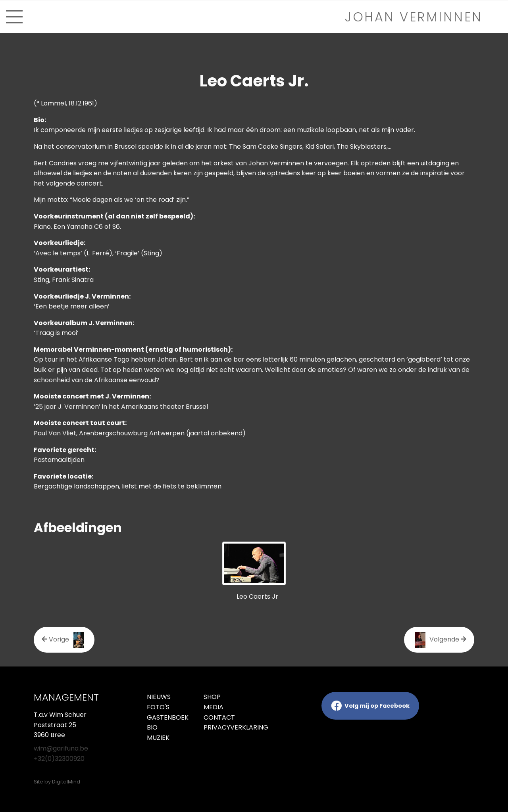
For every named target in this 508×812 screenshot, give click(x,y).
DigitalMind (66, 782)
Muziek (158, 738)
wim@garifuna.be (61, 748)
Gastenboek (168, 717)
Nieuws (159, 697)
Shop (212, 697)
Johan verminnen (414, 17)
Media (214, 707)
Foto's (158, 707)
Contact (219, 717)
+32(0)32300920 (59, 759)
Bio (152, 727)
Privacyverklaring (226, 727)
